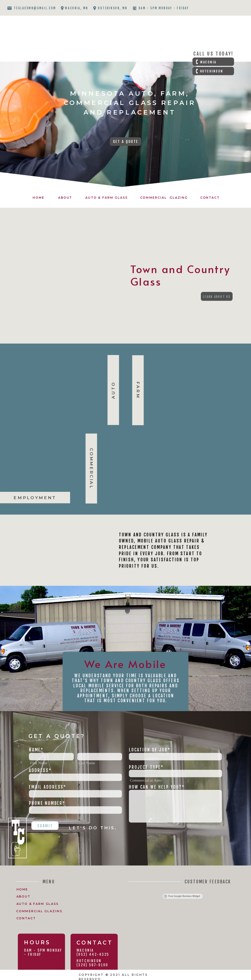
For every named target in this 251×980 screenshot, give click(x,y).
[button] (130, 889)
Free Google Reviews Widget (182, 896)
